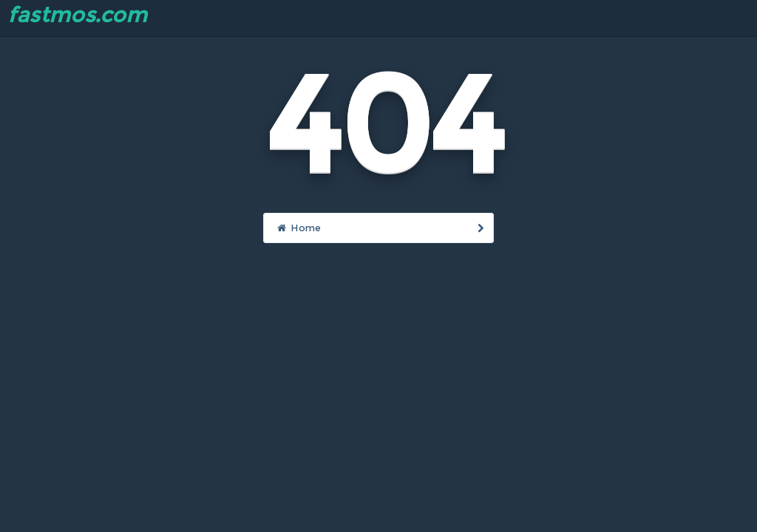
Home (380, 228)
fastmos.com (77, 15)
